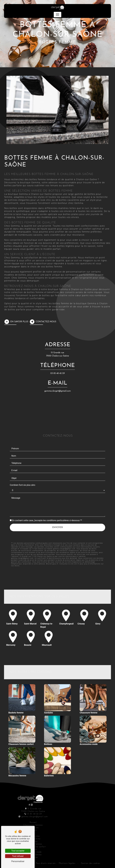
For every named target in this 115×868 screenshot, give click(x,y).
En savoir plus (16, 322)
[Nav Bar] (57, 15)
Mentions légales (67, 863)
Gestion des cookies (90, 863)
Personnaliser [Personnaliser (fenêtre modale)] (18, 861)
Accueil (33, 822)
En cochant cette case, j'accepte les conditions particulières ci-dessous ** (47, 508)
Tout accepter (18, 851)
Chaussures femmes (33, 825)
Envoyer (58, 515)
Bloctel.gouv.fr (52, 551)
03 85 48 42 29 (58, 373)
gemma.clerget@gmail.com (57, 391)
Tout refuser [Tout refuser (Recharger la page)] (18, 856)
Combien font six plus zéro (23, 472)
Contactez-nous (43, 322)
